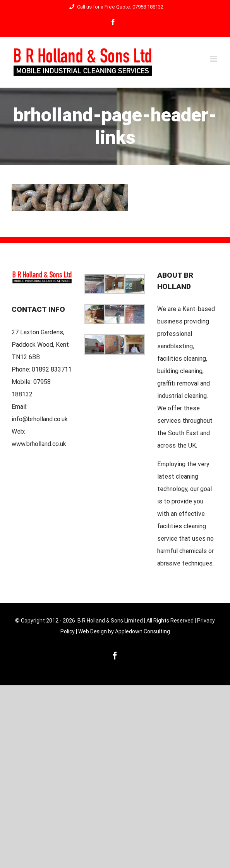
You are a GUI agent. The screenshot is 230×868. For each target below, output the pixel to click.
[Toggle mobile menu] (214, 59)
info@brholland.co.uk (40, 419)
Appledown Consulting (142, 631)
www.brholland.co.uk (39, 444)
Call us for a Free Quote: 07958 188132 (115, 7)
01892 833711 (52, 369)
